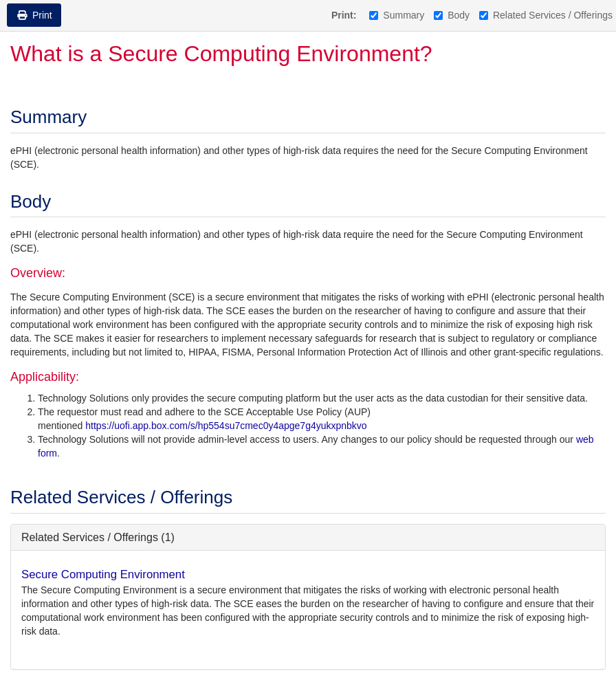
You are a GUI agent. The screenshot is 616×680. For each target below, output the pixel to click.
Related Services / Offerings (546, 15)
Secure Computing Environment (103, 574)
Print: (344, 15)
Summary (397, 15)
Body (452, 15)
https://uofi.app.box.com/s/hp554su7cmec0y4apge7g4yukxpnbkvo (226, 426)
